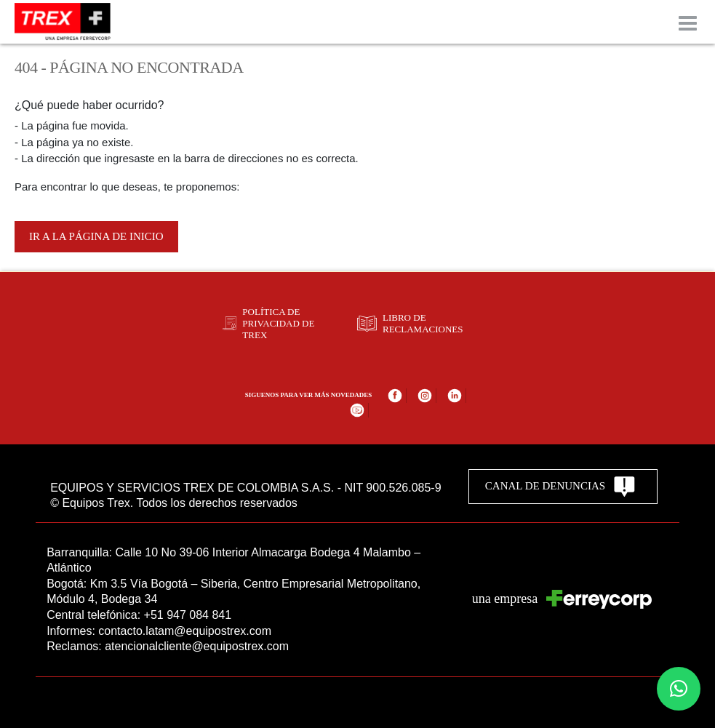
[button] (679, 689)
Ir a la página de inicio (96, 236)
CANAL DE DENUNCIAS (560, 487)
